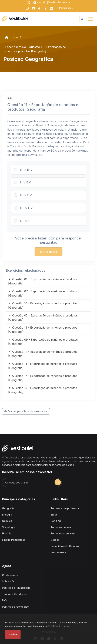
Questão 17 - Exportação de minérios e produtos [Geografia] (43, 378)
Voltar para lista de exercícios (26, 411)
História (7, 533)
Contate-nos (10, 575)
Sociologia (9, 527)
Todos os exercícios (63, 533)
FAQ (4, 600)
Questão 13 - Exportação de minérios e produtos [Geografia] (43, 366)
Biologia (7, 515)
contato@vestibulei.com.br (52, 2)
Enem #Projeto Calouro (65, 546)
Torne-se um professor (65, 508)
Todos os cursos (61, 527)
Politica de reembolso (15, 607)
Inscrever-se (58, 552)
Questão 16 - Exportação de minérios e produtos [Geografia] (43, 305)
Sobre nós (8, 581)
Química (7, 521)
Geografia (8, 508)
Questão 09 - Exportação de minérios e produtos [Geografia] (43, 342)
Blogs (54, 515)
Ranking (56, 521)
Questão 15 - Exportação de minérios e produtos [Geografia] (43, 390)
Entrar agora (48, 252)
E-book (55, 540)
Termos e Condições (15, 594)
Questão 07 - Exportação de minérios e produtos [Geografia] (43, 293)
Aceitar (13, 635)
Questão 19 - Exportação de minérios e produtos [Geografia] (43, 330)
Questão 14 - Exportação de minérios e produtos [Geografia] (43, 354)
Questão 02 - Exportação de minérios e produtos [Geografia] (43, 281)
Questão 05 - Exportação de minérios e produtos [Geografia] (43, 318)
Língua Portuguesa (14, 540)
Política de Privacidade (16, 588)
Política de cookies (60, 626)
